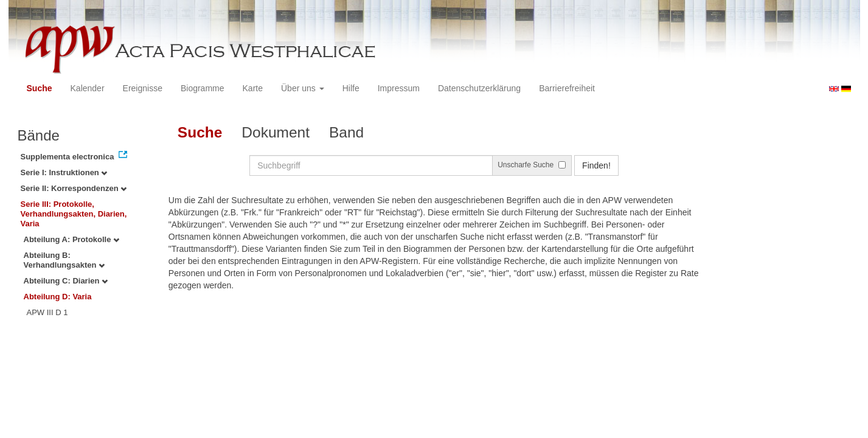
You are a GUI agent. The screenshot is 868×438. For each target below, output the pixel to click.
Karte (253, 88)
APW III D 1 (47, 312)
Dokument (276, 132)
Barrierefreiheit (567, 88)
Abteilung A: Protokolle (72, 239)
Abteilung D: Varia (58, 297)
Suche (40, 88)
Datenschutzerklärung (479, 88)
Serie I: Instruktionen (64, 172)
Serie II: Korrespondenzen (74, 188)
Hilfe (351, 88)
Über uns (303, 88)
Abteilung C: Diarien (66, 281)
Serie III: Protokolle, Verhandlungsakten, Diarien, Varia (74, 214)
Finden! (596, 165)
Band (346, 132)
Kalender (88, 88)
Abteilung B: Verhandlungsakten (64, 260)
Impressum (399, 88)
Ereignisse (143, 88)
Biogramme (203, 88)
